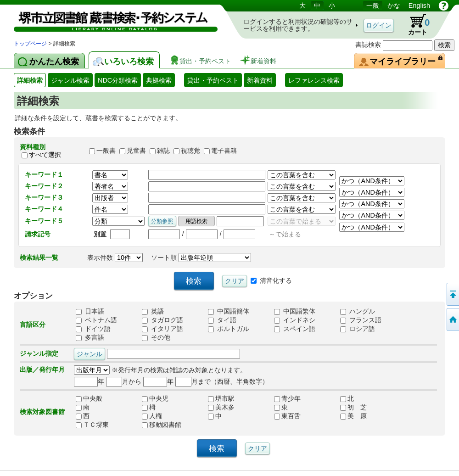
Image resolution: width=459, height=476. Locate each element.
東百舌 (287, 416)
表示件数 (115, 258)
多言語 (90, 337)
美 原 (353, 416)
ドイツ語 (93, 329)
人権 (152, 416)
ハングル (358, 311)
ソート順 (201, 258)
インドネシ (295, 320)
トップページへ (452, 319)
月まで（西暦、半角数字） (222, 381)
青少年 (287, 398)
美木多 (221, 407)
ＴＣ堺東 (92, 425)
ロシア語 (358, 329)
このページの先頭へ (452, 294)
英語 (153, 311)
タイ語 (222, 320)
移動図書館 (162, 425)
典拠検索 (159, 80)
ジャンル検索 (70, 80)
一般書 (106, 151)
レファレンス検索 (314, 80)
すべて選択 (45, 155)
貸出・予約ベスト (213, 80)
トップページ (30, 44)
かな (394, 6)
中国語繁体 (295, 311)
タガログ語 (162, 320)
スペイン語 (295, 329)
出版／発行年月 (42, 370)
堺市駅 (221, 398)
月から (124, 381)
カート (414, 25)
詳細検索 (30, 80)
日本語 (90, 311)
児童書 (136, 151)
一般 (373, 6)
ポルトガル (229, 329)
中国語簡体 (229, 311)
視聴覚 (190, 151)
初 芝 (353, 407)
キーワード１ (44, 174)
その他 (156, 337)
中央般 (89, 398)
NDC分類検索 (118, 80)
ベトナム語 (96, 320)
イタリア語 (162, 329)
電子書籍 (224, 151)
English (419, 6)
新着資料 (260, 80)
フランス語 (361, 320)
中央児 (155, 398)
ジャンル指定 (39, 353)
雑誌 (163, 151)
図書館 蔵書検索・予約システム (110, 20)
